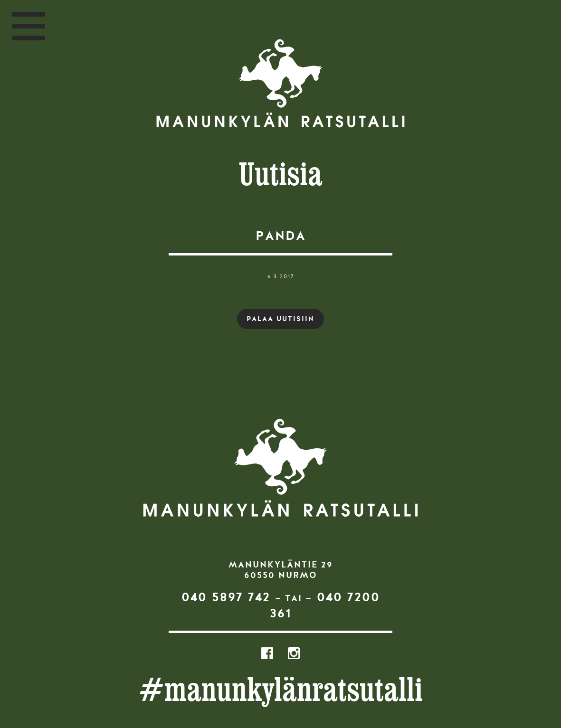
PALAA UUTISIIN (280, 319)
